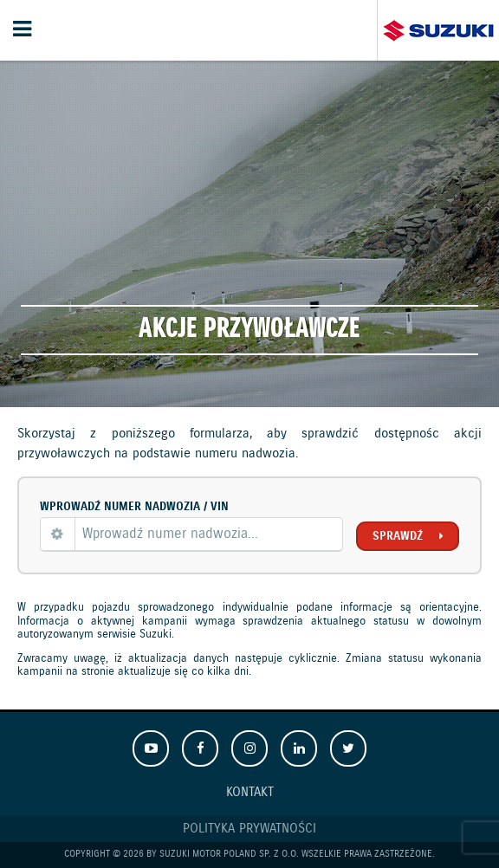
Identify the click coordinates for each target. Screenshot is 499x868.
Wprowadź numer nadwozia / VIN (134, 507)
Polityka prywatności (249, 829)
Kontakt (250, 793)
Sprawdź (398, 536)
